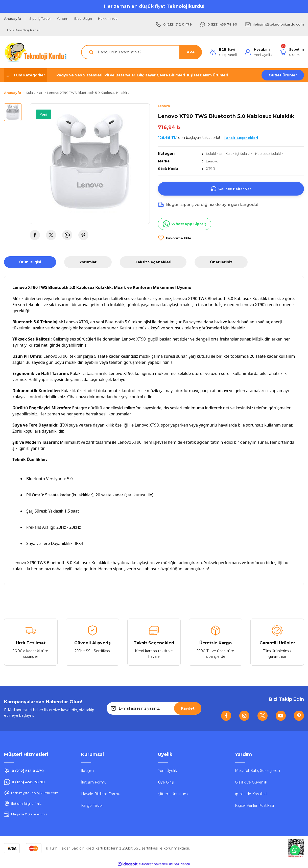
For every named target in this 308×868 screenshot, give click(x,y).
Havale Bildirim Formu (101, 794)
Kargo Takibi (92, 806)
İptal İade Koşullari (251, 794)
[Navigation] (26, 75)
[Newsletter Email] (154, 709)
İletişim (87, 771)
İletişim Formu (94, 782)
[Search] (141, 52)
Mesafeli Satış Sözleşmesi (257, 771)
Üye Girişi (166, 782)
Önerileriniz (221, 262)
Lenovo (213, 161)
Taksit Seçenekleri (153, 262)
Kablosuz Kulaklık (272, 154)
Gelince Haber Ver (231, 189)
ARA (191, 52)
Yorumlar (88, 262)
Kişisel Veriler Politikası (254, 806)
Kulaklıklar (215, 154)
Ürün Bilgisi (30, 262)
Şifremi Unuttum (173, 794)
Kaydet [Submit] (188, 709)
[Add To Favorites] (175, 238)
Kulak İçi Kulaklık (240, 154)
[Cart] (292, 52)
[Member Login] (223, 52)
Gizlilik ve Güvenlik (251, 782)
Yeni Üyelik (167, 771)
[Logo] (36, 52)
